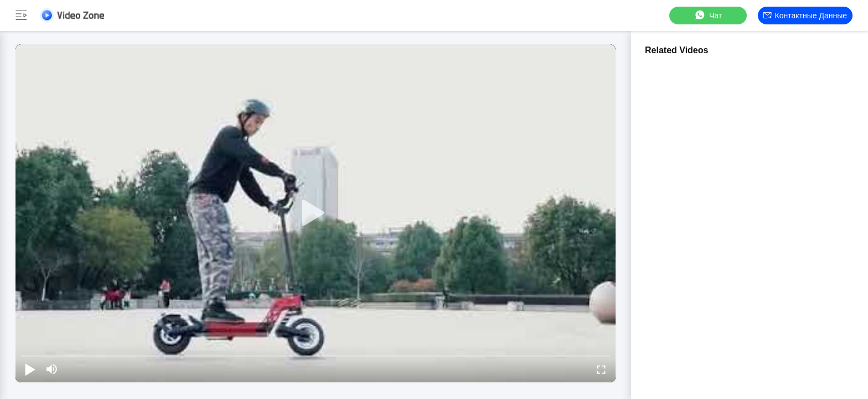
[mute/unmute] (52, 369)
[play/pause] (30, 369)
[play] (316, 213)
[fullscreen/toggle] (601, 369)
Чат (708, 15)
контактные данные (805, 16)
